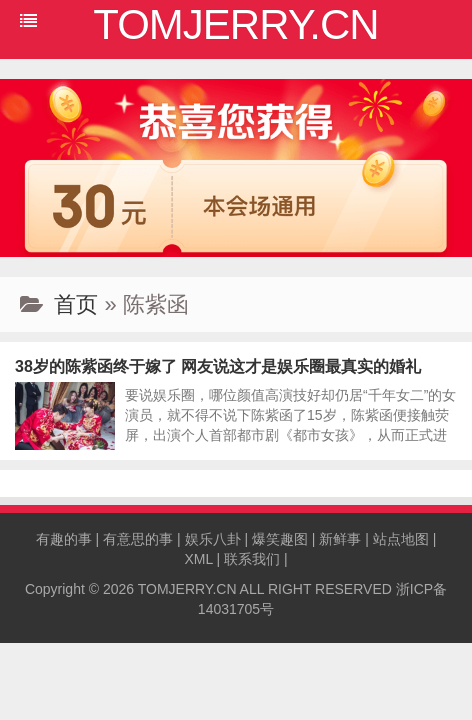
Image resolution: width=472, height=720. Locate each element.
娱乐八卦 (213, 539)
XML (198, 559)
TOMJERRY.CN (187, 589)
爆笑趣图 (280, 539)
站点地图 (401, 539)
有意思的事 (138, 539)
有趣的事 (64, 539)
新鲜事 (340, 539)
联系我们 (252, 559)
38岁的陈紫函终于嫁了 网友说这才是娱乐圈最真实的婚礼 (218, 366)
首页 (76, 304)
